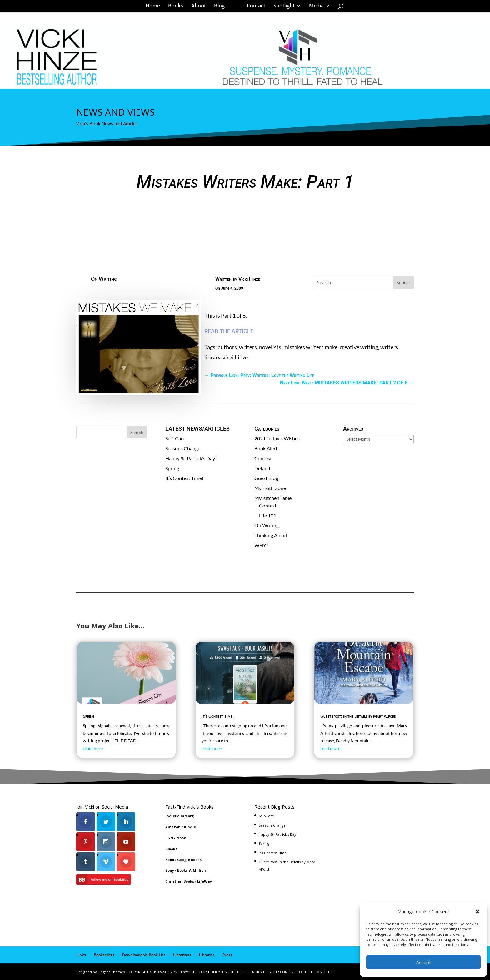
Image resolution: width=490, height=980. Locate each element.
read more (93, 748)
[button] (477, 912)
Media (314, 7)
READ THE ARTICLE (229, 331)
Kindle (190, 827)
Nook (181, 838)
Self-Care (175, 438)
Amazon (173, 827)
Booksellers (104, 955)
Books (178, 7)
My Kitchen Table (273, 498)
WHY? (261, 545)
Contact (254, 7)
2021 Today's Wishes (277, 438)
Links (81, 955)
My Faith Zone (270, 488)
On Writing (104, 279)
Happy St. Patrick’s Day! (191, 458)
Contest (263, 458)
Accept (424, 962)
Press (227, 955)
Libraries (207, 955)
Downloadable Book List (144, 955)
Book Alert (266, 448)
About (201, 7)
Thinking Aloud (271, 535)
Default (262, 468)
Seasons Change (183, 448)
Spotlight (282, 7)
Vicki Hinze (249, 279)
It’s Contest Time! (184, 478)
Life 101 (268, 515)
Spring (172, 468)
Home (155, 7)
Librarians (182, 955)
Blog (222, 7)
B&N (169, 838)
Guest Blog (266, 478)
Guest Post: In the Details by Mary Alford (358, 716)
